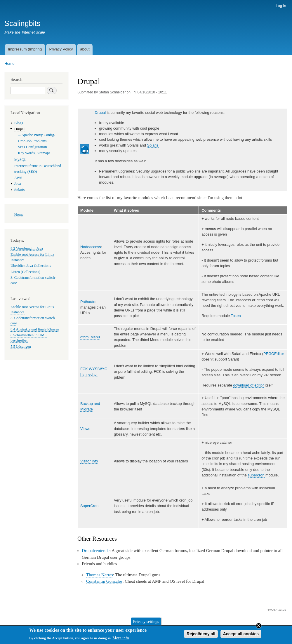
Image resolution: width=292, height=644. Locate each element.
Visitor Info (89, 461)
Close (259, 627)
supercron (256, 475)
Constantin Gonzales (104, 581)
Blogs (19, 123)
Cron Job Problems (32, 141)
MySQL (20, 160)
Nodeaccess (91, 247)
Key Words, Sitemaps (34, 153)
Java (18, 184)
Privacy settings (146, 623)
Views (85, 429)
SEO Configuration (33, 147)
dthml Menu (90, 337)
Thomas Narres (100, 575)
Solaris (153, 145)
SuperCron (89, 506)
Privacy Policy (61, 49)
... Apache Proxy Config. (37, 135)
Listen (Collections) (25, 272)
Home (9, 63)
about (85, 49)
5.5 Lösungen (21, 347)
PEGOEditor (274, 354)
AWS (18, 178)
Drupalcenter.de (96, 551)
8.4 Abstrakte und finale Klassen (35, 329)
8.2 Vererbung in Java (27, 248)
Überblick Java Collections (31, 266)
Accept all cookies (241, 635)
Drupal (100, 113)
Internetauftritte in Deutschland (38, 166)
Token (236, 316)
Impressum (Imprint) (25, 49)
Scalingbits (22, 23)
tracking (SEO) (26, 172)
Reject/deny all (201, 635)
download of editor (249, 385)
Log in (281, 6)
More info (121, 639)
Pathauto (88, 302)
